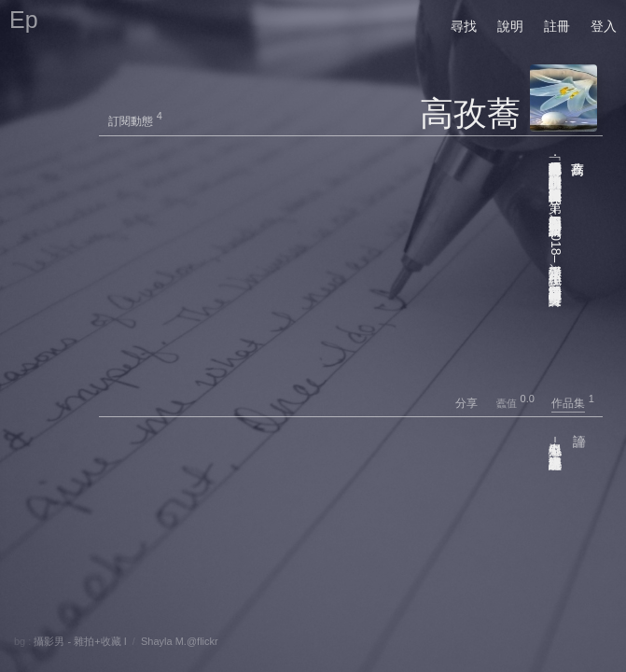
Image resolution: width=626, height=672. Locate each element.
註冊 (557, 26)
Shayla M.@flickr (180, 641)
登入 (604, 26)
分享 (474, 403)
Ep (24, 20)
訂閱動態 (131, 121)
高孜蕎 (470, 113)
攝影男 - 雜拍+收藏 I (80, 641)
